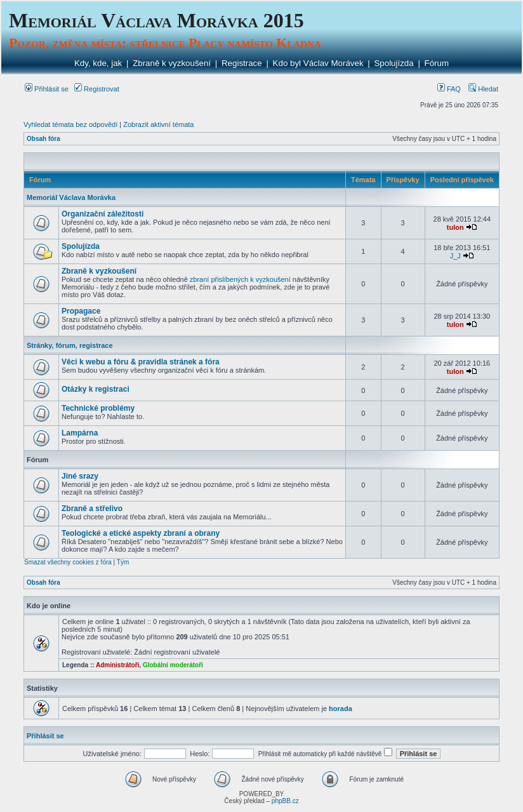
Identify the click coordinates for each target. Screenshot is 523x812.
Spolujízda (394, 63)
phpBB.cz (285, 801)
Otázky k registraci (96, 389)
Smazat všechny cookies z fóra (68, 562)
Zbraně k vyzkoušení (172, 63)
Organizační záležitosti (103, 214)
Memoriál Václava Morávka (71, 197)
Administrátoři (117, 665)
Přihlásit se (47, 89)
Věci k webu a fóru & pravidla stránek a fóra (141, 362)
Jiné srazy (80, 476)
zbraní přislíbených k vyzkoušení (240, 279)
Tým (123, 562)
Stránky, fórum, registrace (70, 345)
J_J (455, 256)
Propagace (81, 311)
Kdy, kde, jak (98, 63)
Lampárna (80, 433)
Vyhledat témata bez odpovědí (70, 124)
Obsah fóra (43, 139)
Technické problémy (98, 408)
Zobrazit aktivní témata (158, 124)
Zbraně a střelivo (92, 509)
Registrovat (97, 89)
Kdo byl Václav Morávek (318, 63)
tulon (455, 227)
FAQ (449, 89)
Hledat (483, 89)
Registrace (242, 63)
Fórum (437, 63)
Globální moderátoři (173, 665)
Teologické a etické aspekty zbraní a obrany (141, 533)
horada (341, 709)
